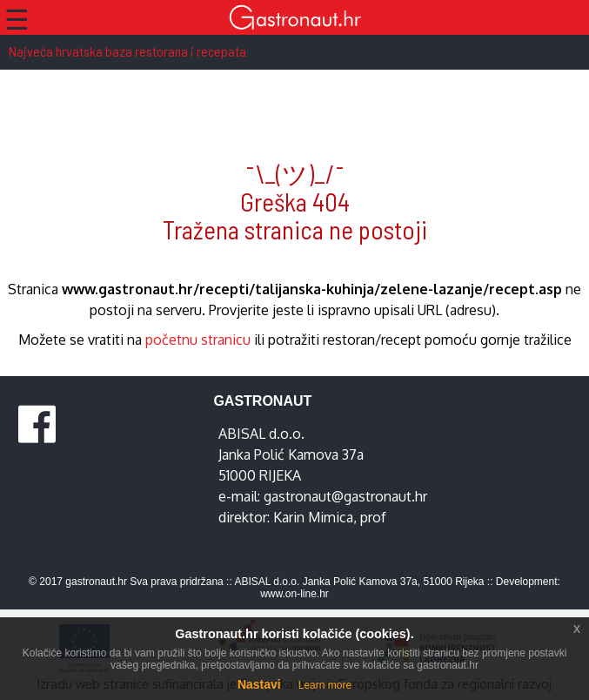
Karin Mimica (313, 517)
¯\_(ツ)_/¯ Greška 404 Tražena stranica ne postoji (295, 202)
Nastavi (259, 684)
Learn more (325, 685)
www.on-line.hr (294, 594)
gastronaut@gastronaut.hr (345, 496)
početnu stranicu (198, 340)
